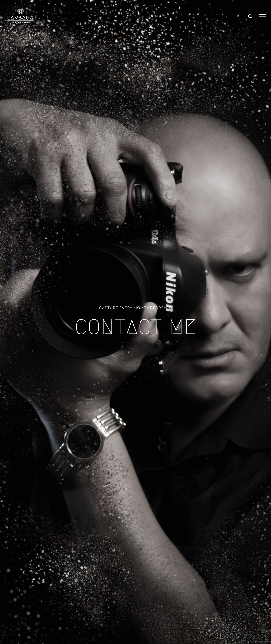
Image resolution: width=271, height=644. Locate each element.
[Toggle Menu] (262, 16)
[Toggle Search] (250, 16)
